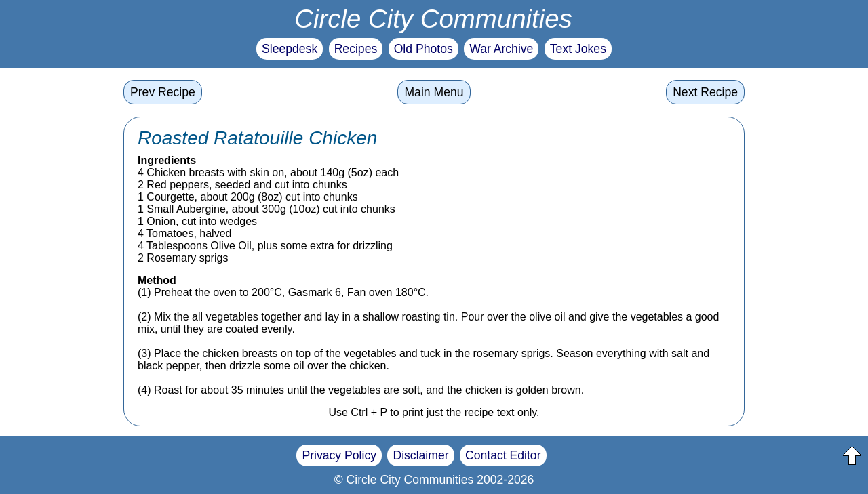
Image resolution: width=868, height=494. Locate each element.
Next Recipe (705, 92)
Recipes (356, 49)
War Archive (501, 49)
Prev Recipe (163, 92)
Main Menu (434, 92)
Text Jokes (578, 49)
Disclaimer (420, 455)
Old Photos (423, 49)
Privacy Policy (339, 455)
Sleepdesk (290, 49)
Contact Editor (503, 455)
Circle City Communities (433, 19)
